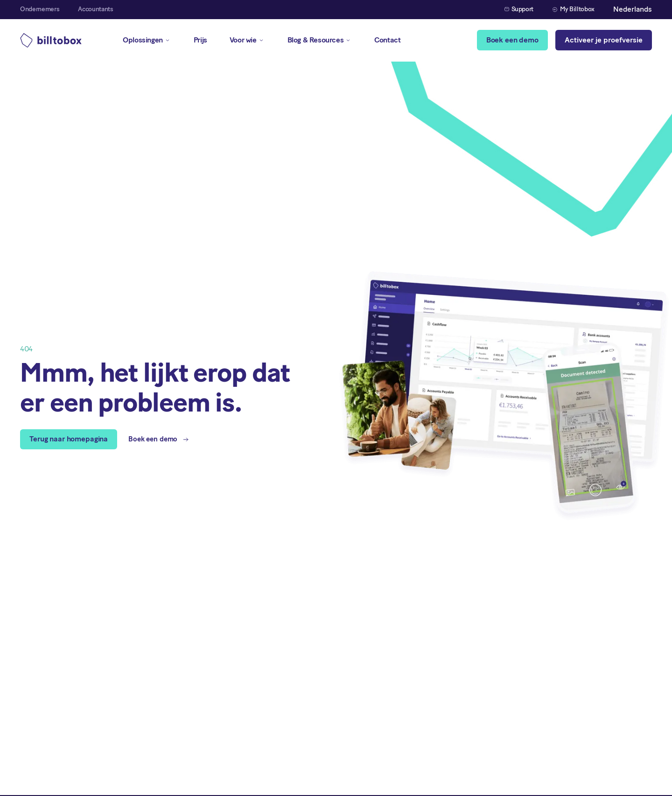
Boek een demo (512, 40)
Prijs (200, 40)
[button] (633, 10)
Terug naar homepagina (69, 439)
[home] (51, 40)
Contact (387, 40)
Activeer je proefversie (604, 40)
